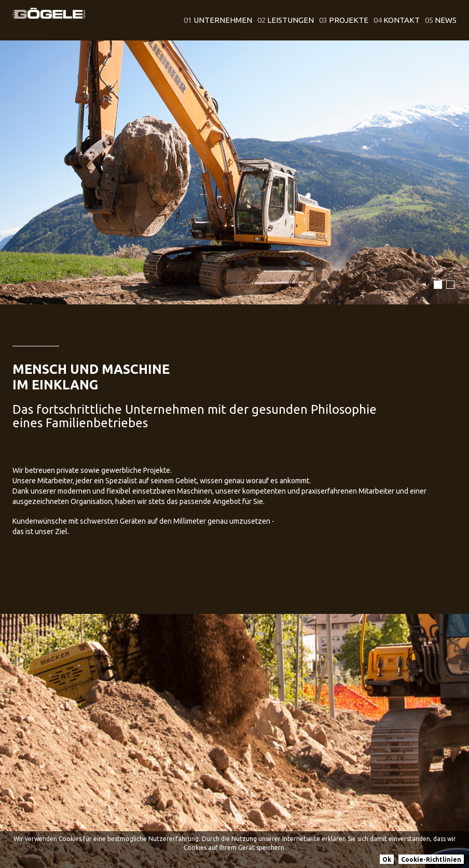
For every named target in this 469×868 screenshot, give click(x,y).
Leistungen (286, 20)
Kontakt (397, 20)
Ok (387, 859)
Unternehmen (218, 20)
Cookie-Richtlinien (431, 859)
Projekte (344, 20)
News (441, 20)
